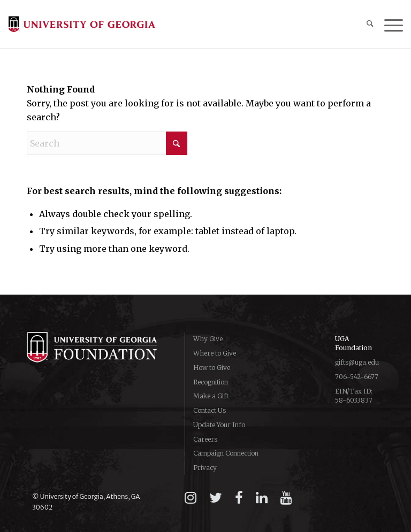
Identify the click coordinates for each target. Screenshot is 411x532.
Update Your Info (219, 425)
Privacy (205, 468)
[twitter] (216, 498)
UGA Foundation (353, 343)
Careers (205, 439)
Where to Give (215, 353)
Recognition (211, 382)
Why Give (208, 339)
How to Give (212, 368)
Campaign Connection (226, 453)
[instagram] (191, 498)
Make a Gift (211, 396)
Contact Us (210, 410)
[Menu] (388, 24)
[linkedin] (262, 498)
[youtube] (286, 498)
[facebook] (239, 498)
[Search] (365, 24)
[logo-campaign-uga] (82, 24)
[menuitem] (365, 24)
